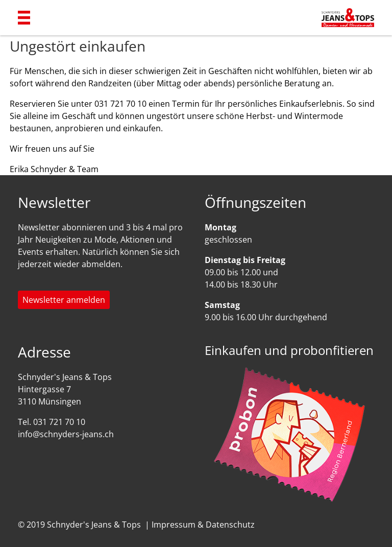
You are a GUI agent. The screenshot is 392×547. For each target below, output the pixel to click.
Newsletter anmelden (64, 300)
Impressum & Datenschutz (203, 525)
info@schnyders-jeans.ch (66, 434)
